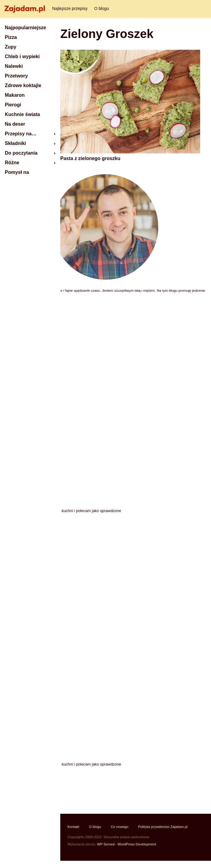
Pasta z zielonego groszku (90, 158)
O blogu (101, 8)
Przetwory (16, 76)
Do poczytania (21, 153)
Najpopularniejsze (25, 28)
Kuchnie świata (22, 114)
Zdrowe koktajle (23, 85)
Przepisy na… (21, 134)
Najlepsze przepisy (70, 8)
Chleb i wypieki (22, 57)
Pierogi (13, 105)
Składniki (15, 143)
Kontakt (73, 827)
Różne (12, 163)
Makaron (15, 95)
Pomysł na (17, 172)
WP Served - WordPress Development (127, 844)
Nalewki (14, 66)
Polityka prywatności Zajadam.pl (163, 827)
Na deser (15, 124)
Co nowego (119, 827)
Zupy (11, 47)
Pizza (11, 37)
